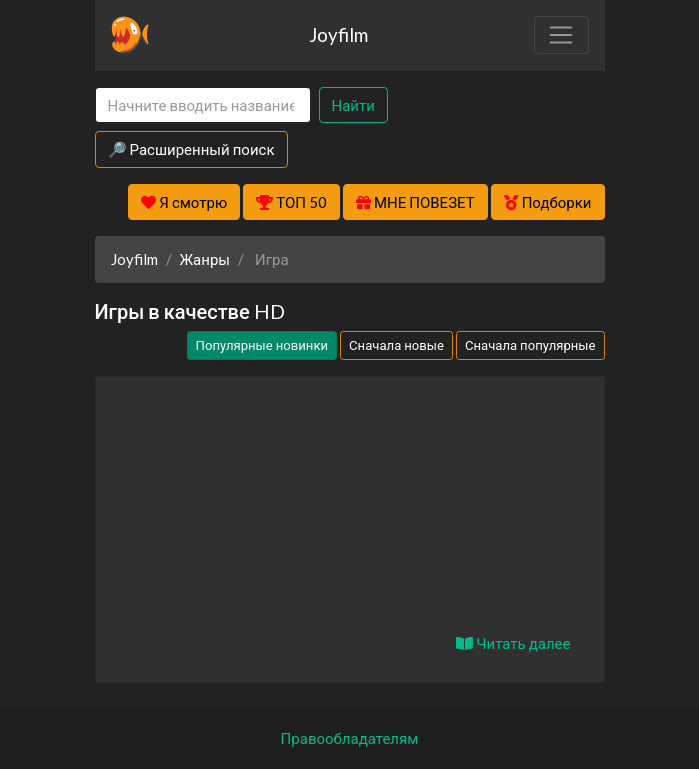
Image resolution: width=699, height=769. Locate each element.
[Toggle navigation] (561, 35)
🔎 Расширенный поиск (191, 149)
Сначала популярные (530, 345)
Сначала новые (396, 345)
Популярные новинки (262, 345)
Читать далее (513, 643)
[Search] (203, 105)
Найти (353, 105)
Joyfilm (338, 34)
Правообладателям (350, 738)
